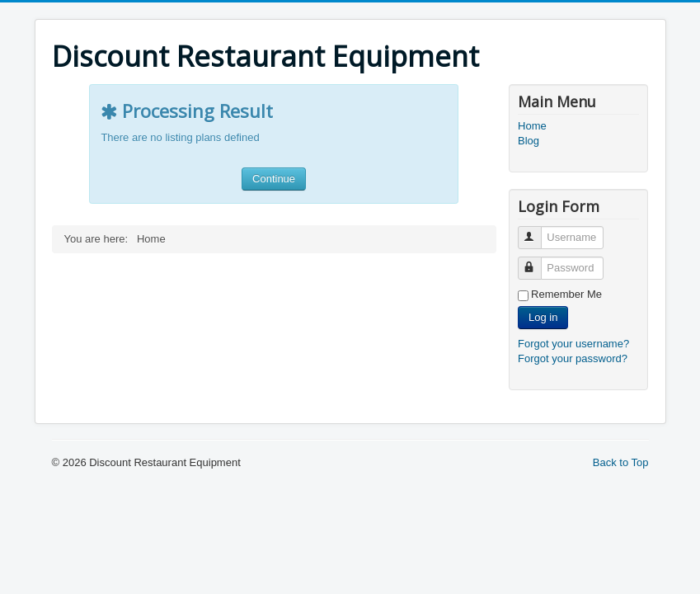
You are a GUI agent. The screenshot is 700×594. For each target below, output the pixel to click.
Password (537, 261)
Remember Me (566, 294)
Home (532, 126)
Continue (274, 179)
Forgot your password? (573, 358)
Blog (529, 141)
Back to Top (621, 462)
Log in (543, 317)
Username (537, 231)
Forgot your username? (573, 344)
